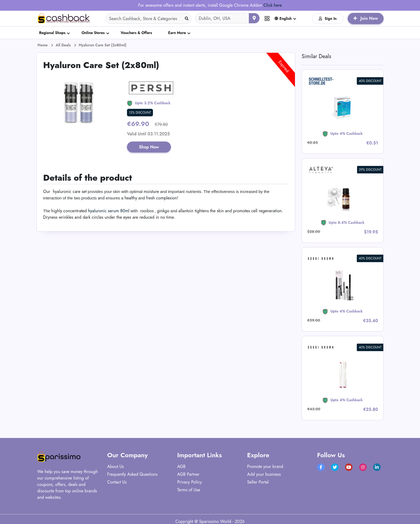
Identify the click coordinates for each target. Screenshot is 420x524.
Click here (272, 5)
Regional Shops (52, 33)
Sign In (328, 18)
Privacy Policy (189, 482)
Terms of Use (189, 490)
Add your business (264, 474)
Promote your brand (265, 467)
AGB (181, 467)
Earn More (177, 33)
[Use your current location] (254, 18)
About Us (115, 467)
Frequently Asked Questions (132, 474)
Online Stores (93, 33)
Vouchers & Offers (136, 33)
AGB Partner (188, 474)
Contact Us (117, 482)
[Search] (148, 18)
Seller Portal (258, 482)
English (283, 18)
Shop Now (149, 147)
